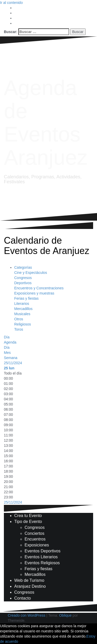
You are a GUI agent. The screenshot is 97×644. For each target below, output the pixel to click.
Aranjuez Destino (30, 586)
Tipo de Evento (28, 522)
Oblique (65, 615)
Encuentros (35, 539)
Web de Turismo (29, 580)
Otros (19, 319)
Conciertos (34, 533)
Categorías (23, 267)
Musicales (22, 314)
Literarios (22, 304)
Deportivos (23, 283)
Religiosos (23, 324)
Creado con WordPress (27, 615)
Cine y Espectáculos (31, 273)
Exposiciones (37, 545)
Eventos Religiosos (42, 563)
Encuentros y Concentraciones (39, 288)
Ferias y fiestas (26, 298)
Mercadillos (23, 309)
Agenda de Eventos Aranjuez (46, 123)
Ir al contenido (11, 3)
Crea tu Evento (28, 516)
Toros (19, 329)
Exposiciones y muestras (34, 293)
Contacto (23, 598)
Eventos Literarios (41, 557)
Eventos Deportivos (43, 551)
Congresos (23, 278)
